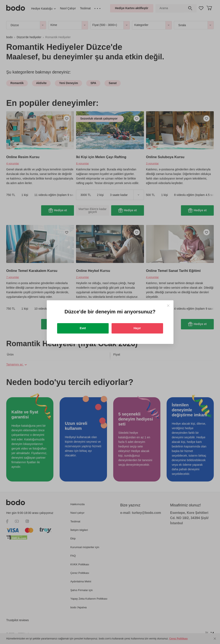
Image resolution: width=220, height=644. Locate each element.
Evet (83, 328)
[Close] (168, 306)
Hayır (137, 328)
